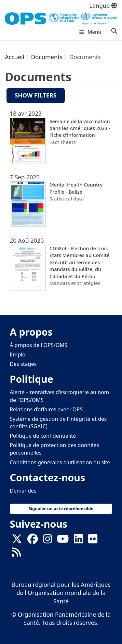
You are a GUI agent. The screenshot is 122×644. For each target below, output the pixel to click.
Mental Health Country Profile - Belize (76, 188)
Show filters (36, 95)
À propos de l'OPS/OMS (39, 345)
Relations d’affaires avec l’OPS (46, 409)
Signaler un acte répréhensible (61, 509)
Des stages (23, 364)
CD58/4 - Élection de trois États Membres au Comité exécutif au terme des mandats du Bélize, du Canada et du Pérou (80, 262)
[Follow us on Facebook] (33, 541)
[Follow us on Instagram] (47, 541)
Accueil (14, 57)
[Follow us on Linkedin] (78, 541)
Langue (103, 6)
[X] (17, 541)
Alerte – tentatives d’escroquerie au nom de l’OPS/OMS (59, 396)
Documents (47, 57)
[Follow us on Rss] (16, 554)
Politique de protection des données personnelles (54, 449)
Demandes (23, 491)
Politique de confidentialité (43, 436)
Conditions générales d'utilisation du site (60, 462)
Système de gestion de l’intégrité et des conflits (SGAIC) (58, 423)
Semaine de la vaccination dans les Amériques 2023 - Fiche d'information (80, 128)
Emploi (18, 354)
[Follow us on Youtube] (63, 541)
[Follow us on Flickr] (93, 541)
